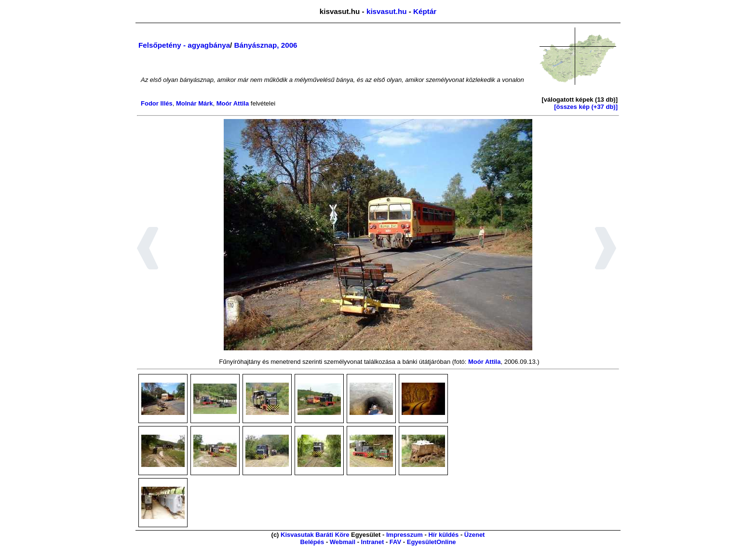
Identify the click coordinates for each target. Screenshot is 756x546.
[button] (148, 250)
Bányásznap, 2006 (266, 45)
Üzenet (475, 535)
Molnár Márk (195, 103)
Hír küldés (443, 535)
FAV (395, 542)
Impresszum (405, 535)
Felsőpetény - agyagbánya (184, 45)
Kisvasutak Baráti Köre (315, 535)
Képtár (425, 11)
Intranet (373, 542)
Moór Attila (233, 103)
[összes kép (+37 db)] (586, 107)
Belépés (312, 542)
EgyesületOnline (432, 542)
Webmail (343, 542)
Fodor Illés (157, 103)
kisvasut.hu (387, 11)
